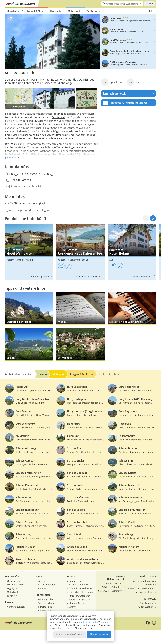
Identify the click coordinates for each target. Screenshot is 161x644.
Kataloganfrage (77, 581)
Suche (150, 4)
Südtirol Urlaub (116, 584)
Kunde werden (147, 607)
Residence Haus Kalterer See (81, 252)
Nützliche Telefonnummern (82, 592)
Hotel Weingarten (29, 252)
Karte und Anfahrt (78, 585)
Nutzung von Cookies (145, 592)
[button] (153, 218)
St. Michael (58, 117)
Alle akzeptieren (99, 634)
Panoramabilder (47, 585)
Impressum (150, 585)
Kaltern (10, 260)
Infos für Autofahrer (79, 596)
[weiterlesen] (13, 158)
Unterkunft (74, 11)
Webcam (43, 588)
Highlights (56, 11)
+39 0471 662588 (21, 180)
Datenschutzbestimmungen (142, 588)
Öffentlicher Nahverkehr (82, 588)
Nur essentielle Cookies (70, 634)
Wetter (72, 607)
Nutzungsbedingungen (144, 581)
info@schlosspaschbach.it (26, 186)
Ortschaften (14, 11)
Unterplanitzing (25, 260)
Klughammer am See (79, 260)
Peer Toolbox (148, 603)
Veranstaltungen (16, 607)
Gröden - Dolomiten (113, 587)
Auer (112, 260)
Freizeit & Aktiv (35, 11)
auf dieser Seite (89, 622)
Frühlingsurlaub (47, 599)
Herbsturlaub (45, 607)
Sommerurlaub (46, 603)
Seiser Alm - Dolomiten (112, 591)
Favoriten (94, 11)
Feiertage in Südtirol (80, 599)
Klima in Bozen (77, 603)
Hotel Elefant (132, 252)
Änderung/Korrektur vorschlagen (27, 210)
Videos (42, 581)
